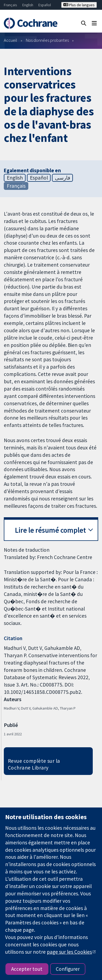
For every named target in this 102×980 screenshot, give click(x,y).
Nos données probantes (47, 40)
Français (10, 5)
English (28, 5)
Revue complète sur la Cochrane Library (34, 764)
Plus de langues (79, 5)
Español (45, 5)
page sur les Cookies (69, 952)
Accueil (10, 40)
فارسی (63, 178)
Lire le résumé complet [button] (50, 530)
